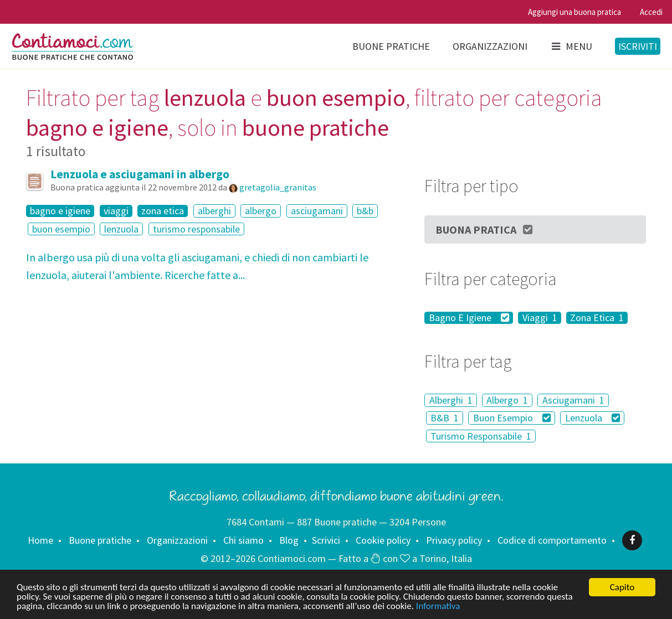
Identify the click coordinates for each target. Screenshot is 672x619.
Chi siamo (243, 540)
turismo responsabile (196, 229)
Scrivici (326, 540)
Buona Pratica (485, 229)
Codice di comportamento (552, 540)
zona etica (163, 211)
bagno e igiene (60, 211)
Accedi (651, 12)
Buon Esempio (512, 418)
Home (40, 540)
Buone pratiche (391, 46)
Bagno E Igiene (469, 318)
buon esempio (61, 229)
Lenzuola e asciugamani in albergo (140, 174)
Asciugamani (573, 400)
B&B (445, 418)
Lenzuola (593, 418)
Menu (571, 46)
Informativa (438, 607)
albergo (261, 211)
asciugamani (317, 211)
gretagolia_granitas (278, 187)
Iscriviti (638, 46)
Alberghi (451, 400)
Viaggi (540, 318)
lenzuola (121, 229)
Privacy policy (454, 540)
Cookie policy (383, 540)
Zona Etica (597, 318)
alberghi (214, 211)
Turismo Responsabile (481, 436)
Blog (289, 540)
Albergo (507, 400)
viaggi (116, 211)
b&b (365, 211)
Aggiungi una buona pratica (574, 12)
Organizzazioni (490, 46)
